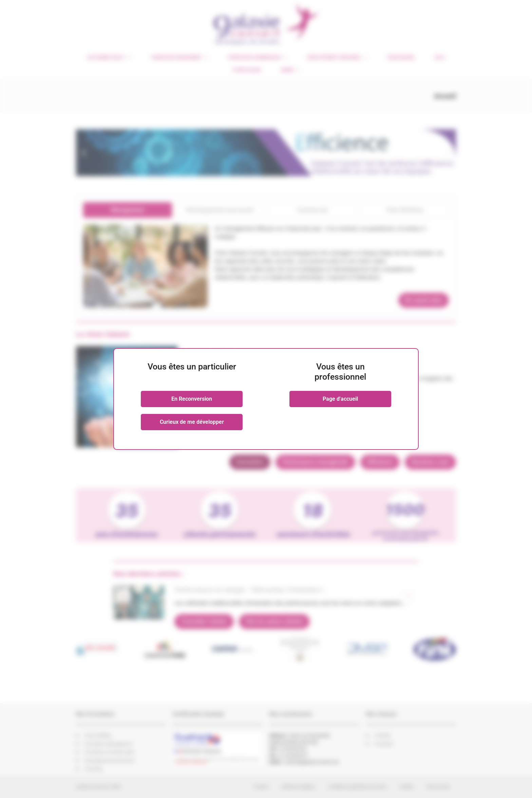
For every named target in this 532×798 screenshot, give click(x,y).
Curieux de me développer (192, 422)
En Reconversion (192, 399)
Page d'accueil (340, 399)
